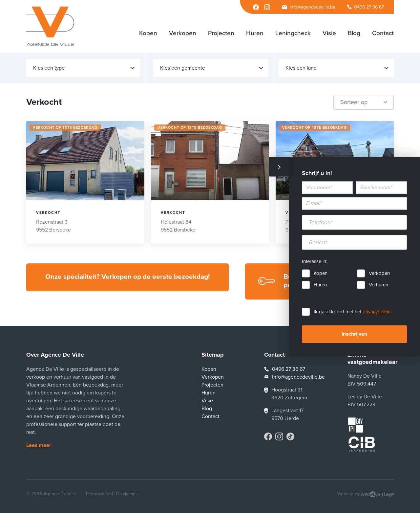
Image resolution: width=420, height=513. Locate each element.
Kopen (321, 274)
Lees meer (39, 445)
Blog (207, 409)
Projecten (212, 385)
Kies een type (84, 68)
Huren (320, 285)
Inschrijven (354, 334)
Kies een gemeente (212, 68)
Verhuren (378, 285)
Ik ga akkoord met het (352, 312)
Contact (210, 416)
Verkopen (379, 274)
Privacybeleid (99, 494)
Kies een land (337, 68)
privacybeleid (377, 312)
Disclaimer (127, 494)
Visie (207, 401)
